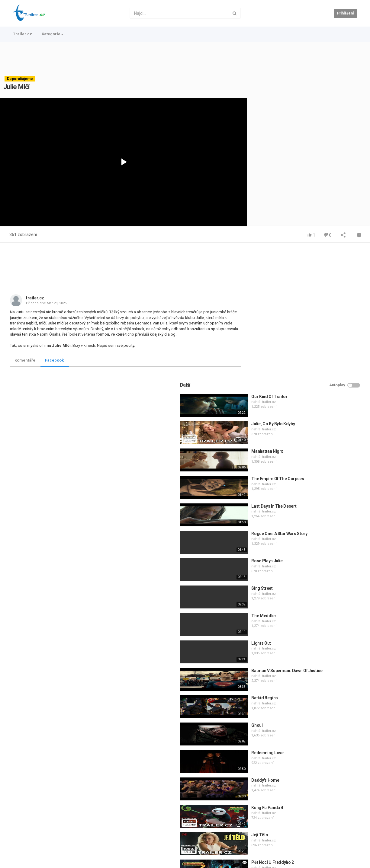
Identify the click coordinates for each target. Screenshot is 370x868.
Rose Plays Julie (309, 430)
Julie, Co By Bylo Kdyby (315, 293)
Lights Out (303, 512)
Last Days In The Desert (316, 375)
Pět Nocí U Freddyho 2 (315, 731)
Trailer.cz (23, 34)
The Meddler (306, 484)
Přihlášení (345, 13)
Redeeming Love (310, 621)
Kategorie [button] (53, 34)
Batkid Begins (307, 567)
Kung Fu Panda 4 (309, 676)
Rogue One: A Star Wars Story (322, 402)
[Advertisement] (185, 59)
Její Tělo (302, 704)
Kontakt (37, 843)
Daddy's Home (307, 649)
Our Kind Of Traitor (312, 265)
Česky (348, 862)
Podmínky (58, 843)
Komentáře (25, 360)
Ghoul (299, 594)
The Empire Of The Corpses (320, 347)
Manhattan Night (309, 320)
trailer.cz (35, 298)
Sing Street (304, 457)
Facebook (54, 360)
